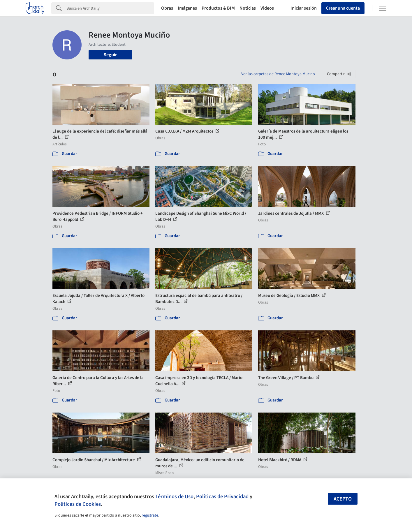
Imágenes (187, 8)
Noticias (248, 8)
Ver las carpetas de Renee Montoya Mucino (278, 74)
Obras (167, 8)
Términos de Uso (174, 496)
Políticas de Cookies (78, 504)
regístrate (150, 515)
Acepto (343, 499)
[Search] (110, 8)
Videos (267, 8)
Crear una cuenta (343, 8)
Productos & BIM (218, 8)
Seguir (110, 55)
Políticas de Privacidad (222, 496)
